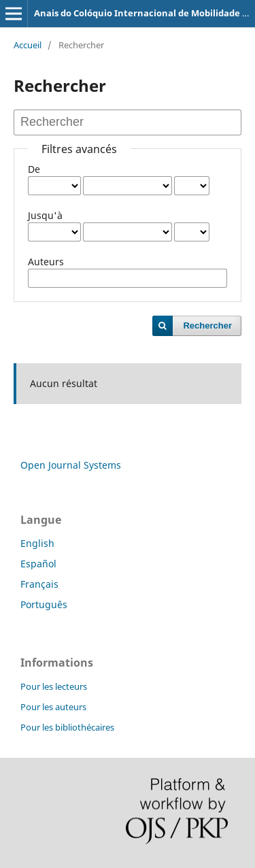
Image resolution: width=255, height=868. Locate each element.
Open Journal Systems (71, 465)
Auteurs (46, 262)
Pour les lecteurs (54, 686)
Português (44, 604)
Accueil (28, 45)
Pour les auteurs (53, 707)
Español (38, 564)
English (37, 543)
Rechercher (207, 325)
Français (39, 584)
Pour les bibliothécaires (67, 727)
